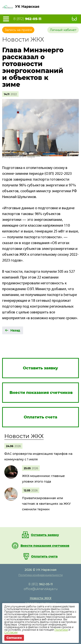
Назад (15, 330)
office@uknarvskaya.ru (41, 589)
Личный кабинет (63, 30)
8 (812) (27, 19)
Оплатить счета (44, 556)
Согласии (11, 632)
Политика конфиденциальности (40, 575)
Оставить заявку (45, 535)
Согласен (14, 638)
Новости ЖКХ (24, 436)
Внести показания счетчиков (45, 546)
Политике (61, 630)
